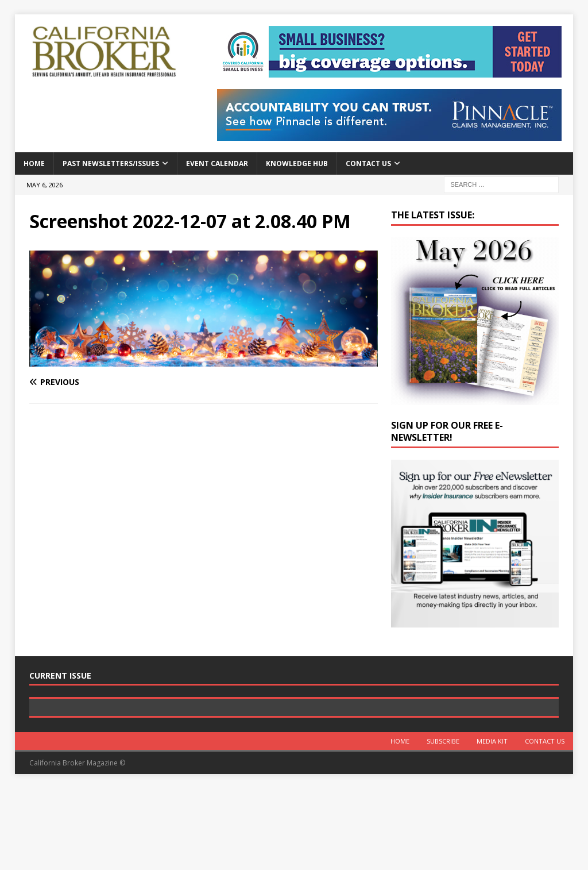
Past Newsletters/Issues (111, 163)
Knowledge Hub (297, 163)
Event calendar (217, 163)
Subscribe (443, 822)
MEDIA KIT (492, 822)
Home (34, 163)
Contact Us (368, 163)
